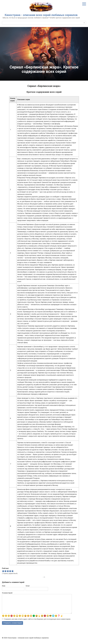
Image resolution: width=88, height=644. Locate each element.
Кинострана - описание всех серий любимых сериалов (41, 15)
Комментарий (7, 593)
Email (28, 586)
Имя (4, 586)
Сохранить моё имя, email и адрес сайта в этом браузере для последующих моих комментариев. (37, 619)
